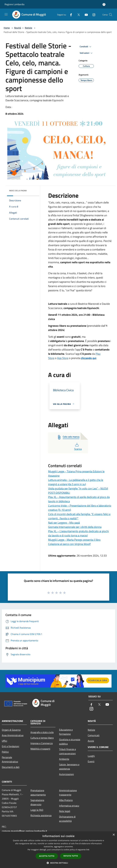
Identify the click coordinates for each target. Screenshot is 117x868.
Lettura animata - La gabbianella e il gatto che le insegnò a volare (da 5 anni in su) (76, 482)
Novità (18, 28)
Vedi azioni (87, 53)
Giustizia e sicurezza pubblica (70, 742)
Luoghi (91, 756)
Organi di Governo (11, 730)
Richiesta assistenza (41, 815)
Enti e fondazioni (11, 746)
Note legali (65, 811)
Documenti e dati (11, 767)
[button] (58, 863)
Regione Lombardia (14, 4)
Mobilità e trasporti (40, 749)
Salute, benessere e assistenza (69, 767)
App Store (63, 358)
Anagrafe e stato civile (42, 732)
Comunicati (94, 735)
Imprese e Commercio (42, 743)
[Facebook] (70, 15)
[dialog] (58, 850)
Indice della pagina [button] (18, 191)
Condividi (86, 47)
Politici (5, 752)
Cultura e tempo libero (42, 738)
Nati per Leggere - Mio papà (64, 523)
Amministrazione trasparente (68, 793)
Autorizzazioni (66, 774)
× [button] (114, 835)
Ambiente (64, 759)
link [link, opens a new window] (88, 850)
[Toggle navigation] (6, 14)
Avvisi (91, 741)
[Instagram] (93, 15)
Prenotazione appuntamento (38, 793)
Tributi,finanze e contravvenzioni (67, 751)
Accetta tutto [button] (47, 856)
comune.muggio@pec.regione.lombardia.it (24, 831)
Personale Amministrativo (10, 759)
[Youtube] (85, 15)
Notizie (28, 28)
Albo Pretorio (66, 800)
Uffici (4, 741)
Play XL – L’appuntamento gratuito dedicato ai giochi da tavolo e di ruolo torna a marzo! (78, 533)
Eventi (91, 761)
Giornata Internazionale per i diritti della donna (75, 527)
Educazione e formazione (66, 732)
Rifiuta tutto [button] (71, 856)
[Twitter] (77, 15)
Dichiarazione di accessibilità (67, 819)
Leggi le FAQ (37, 810)
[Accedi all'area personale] (104, 4)
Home (7, 28)
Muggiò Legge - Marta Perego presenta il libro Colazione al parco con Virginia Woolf (74, 542)
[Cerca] (111, 15)
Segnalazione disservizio (37, 802)
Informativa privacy (69, 806)
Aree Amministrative (13, 735)
